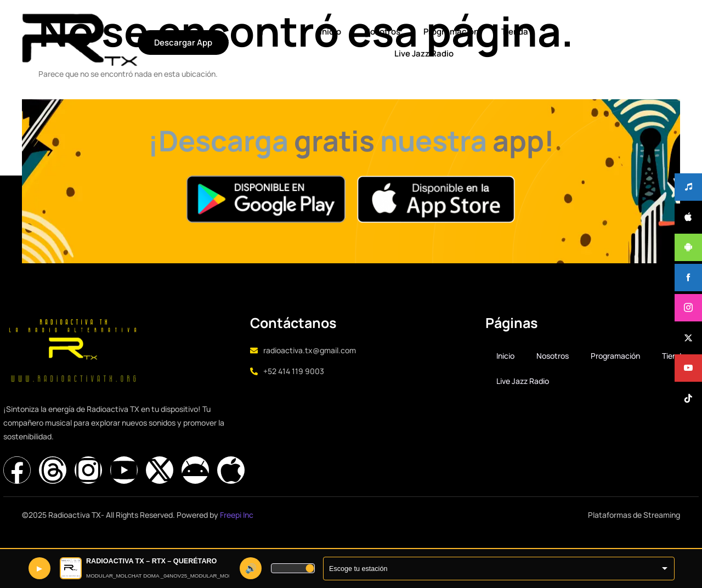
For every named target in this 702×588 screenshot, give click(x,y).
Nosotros (254, 29)
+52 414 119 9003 (306, 384)
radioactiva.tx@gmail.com (322, 363)
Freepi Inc (237, 526)
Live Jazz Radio (450, 29)
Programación (322, 29)
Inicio (203, 29)
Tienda (385, 29)
